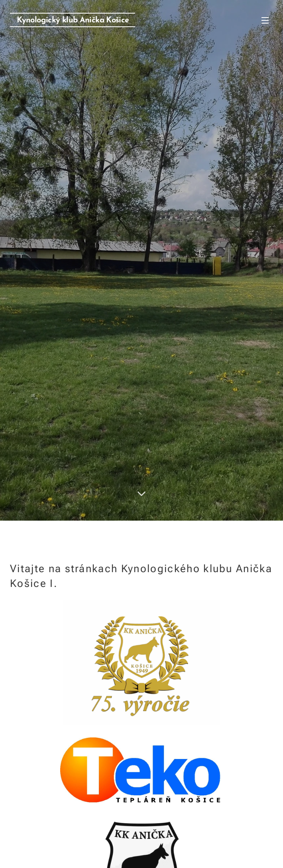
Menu (265, 20)
